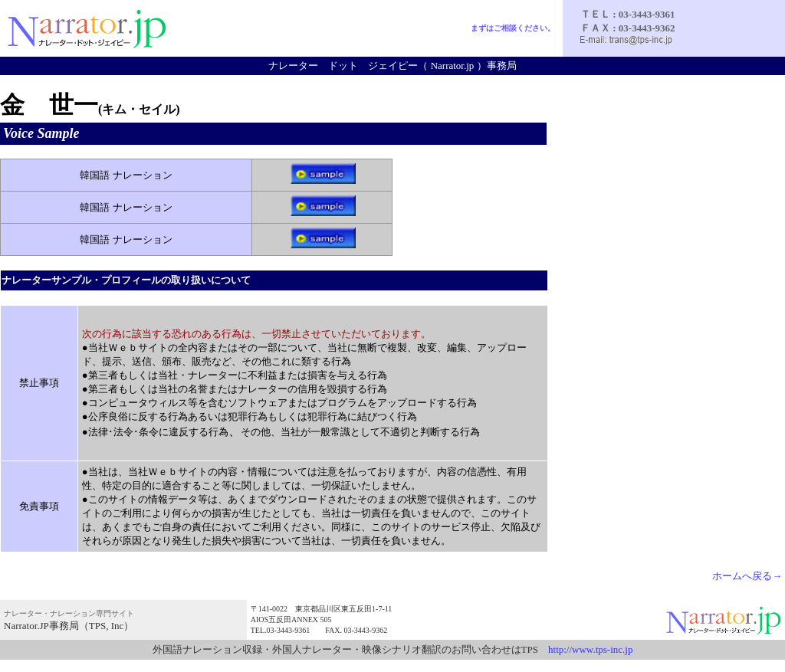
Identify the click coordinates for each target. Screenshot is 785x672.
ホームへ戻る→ (747, 576)
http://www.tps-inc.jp (590, 649)
